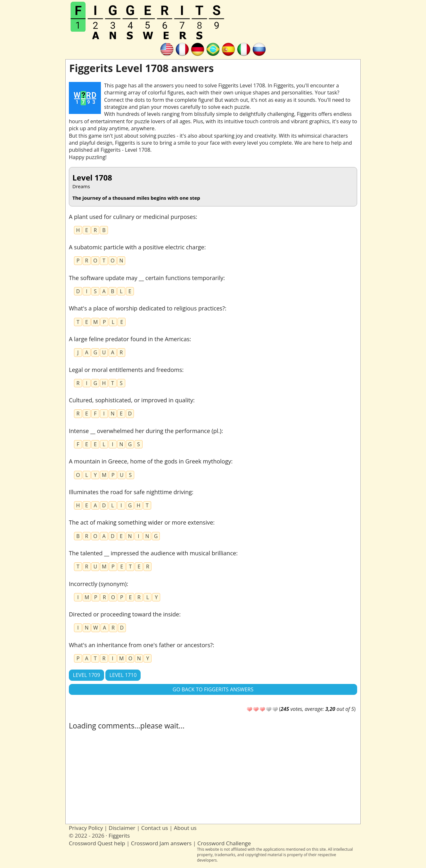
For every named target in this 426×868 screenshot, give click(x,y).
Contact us (155, 828)
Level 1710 (123, 675)
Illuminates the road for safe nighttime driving (130, 492)
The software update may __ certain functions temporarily (146, 278)
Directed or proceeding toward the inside (124, 614)
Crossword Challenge (224, 843)
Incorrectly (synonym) (98, 584)
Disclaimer (122, 828)
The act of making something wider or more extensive (141, 522)
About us (185, 828)
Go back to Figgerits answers (213, 689)
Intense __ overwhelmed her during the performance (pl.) (145, 431)
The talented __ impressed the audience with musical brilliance (152, 553)
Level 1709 (87, 675)
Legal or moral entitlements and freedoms (126, 370)
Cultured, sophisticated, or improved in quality (131, 400)
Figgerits (119, 836)
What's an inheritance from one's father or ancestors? (141, 645)
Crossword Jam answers (161, 843)
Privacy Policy (86, 828)
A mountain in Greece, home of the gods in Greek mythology (150, 461)
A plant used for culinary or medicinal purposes (132, 217)
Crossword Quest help (97, 843)
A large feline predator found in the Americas (129, 339)
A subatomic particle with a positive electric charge (137, 247)
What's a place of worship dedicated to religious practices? (147, 308)
